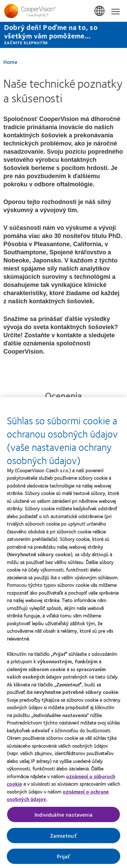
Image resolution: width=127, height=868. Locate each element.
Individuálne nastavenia (63, 817)
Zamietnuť (63, 838)
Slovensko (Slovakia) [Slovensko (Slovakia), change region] (100, 11)
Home (10, 62)
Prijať (64, 859)
